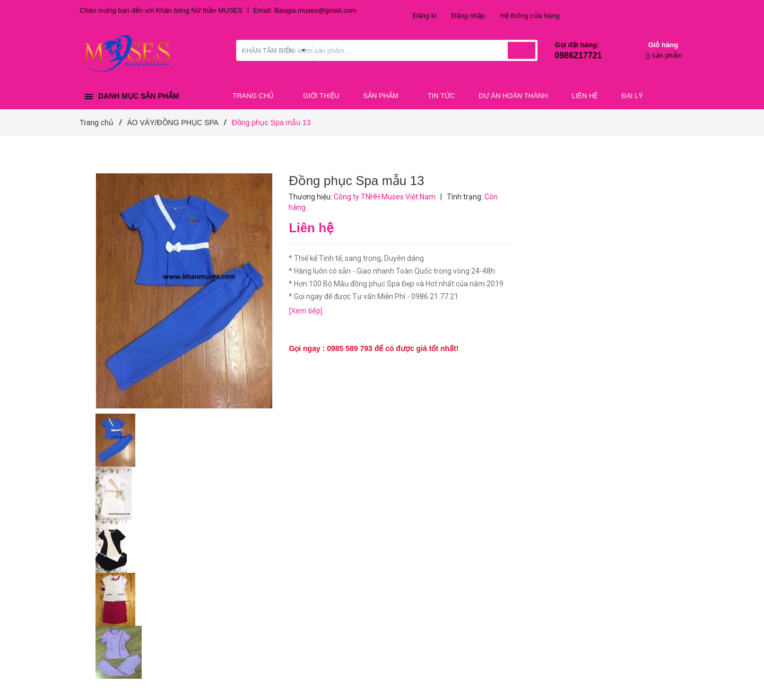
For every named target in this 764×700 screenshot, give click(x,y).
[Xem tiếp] (305, 311)
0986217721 (579, 55)
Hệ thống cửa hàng (529, 16)
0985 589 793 (350, 348)
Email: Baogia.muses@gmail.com (305, 10)
